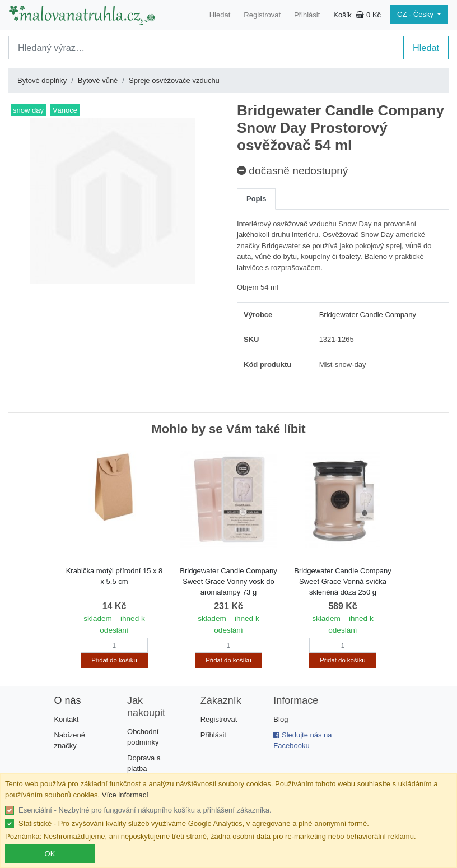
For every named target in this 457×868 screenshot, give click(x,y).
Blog (281, 719)
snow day (28, 110)
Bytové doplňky (42, 80)
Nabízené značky (69, 741)
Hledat (220, 15)
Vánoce (65, 110)
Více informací (125, 795)
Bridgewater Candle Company (368, 315)
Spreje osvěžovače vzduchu (174, 80)
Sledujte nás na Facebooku (302, 741)
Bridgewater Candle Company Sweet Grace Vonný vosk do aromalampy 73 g (228, 581)
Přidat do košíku (114, 660)
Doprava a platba (144, 763)
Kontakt (66, 719)
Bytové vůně (98, 80)
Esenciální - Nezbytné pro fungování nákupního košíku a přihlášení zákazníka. (145, 810)
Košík (357, 15)
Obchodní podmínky (143, 737)
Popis (256, 199)
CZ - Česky (416, 14)
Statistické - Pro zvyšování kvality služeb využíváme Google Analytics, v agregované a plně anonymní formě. (194, 823)
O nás (67, 700)
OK (50, 854)
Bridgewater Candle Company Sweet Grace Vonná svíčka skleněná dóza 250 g (342, 581)
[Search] (206, 48)
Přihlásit (307, 15)
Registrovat (262, 15)
